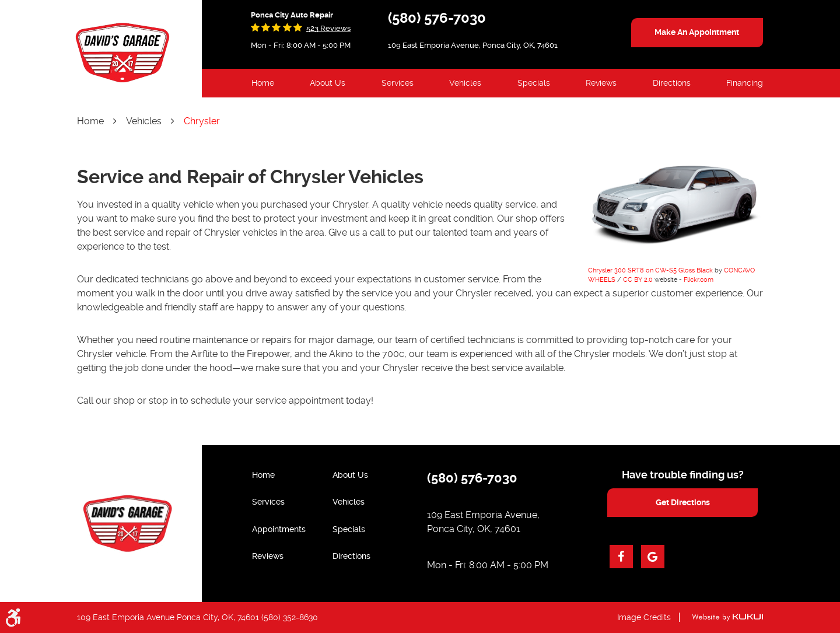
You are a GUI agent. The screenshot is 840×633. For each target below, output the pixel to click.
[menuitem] (263, 83)
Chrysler (202, 121)
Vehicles (465, 83)
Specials (534, 83)
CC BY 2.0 (638, 280)
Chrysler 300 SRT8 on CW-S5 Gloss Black (650, 270)
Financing (745, 83)
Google (653, 557)
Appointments (279, 529)
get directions (683, 502)
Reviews (601, 83)
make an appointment (697, 32)
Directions (672, 83)
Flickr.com (699, 280)
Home (263, 83)
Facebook (621, 557)
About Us (328, 83)
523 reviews (328, 28)
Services (398, 83)
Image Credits (644, 617)
